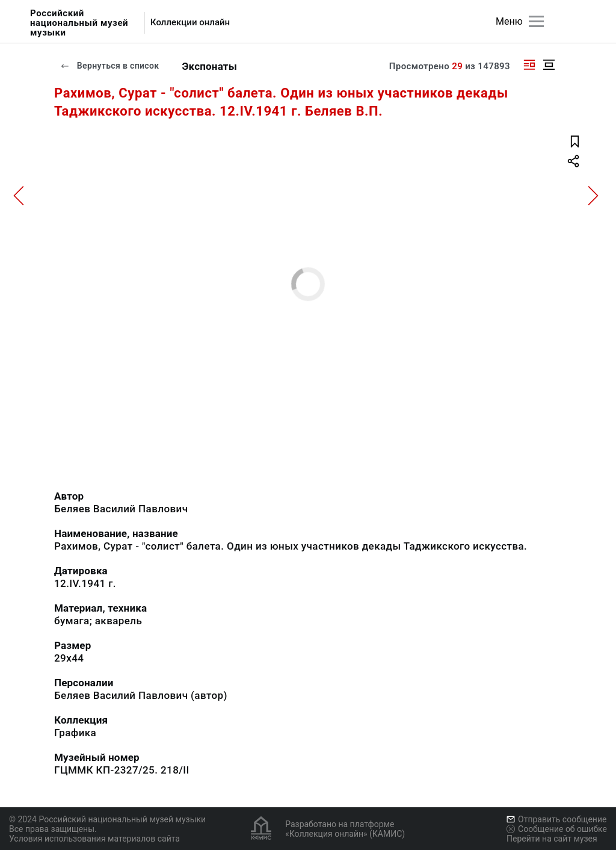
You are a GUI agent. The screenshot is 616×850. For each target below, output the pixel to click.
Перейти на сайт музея (552, 839)
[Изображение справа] (529, 65)
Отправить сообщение (556, 819)
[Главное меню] (536, 21)
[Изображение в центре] (549, 65)
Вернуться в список (109, 66)
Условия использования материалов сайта (94, 839)
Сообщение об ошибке (557, 829)
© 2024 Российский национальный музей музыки (107, 819)
